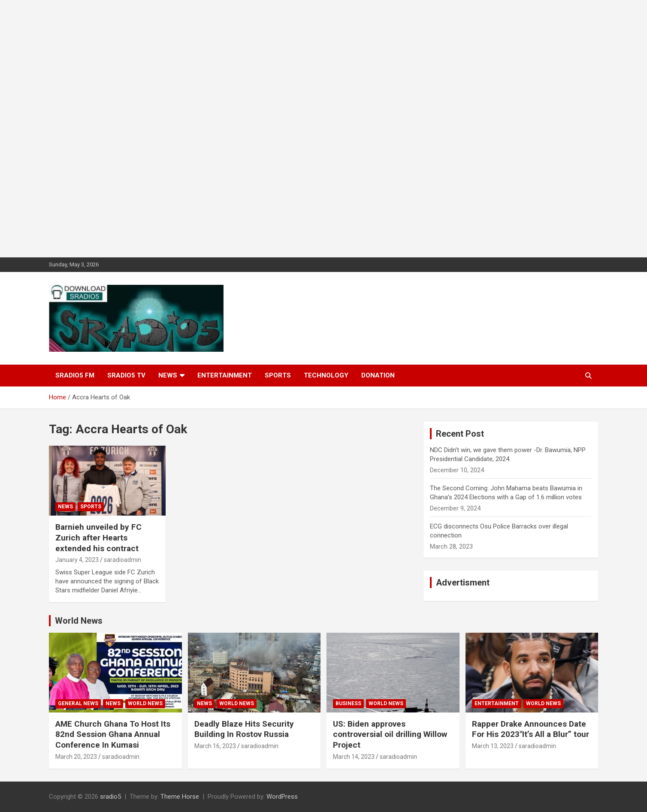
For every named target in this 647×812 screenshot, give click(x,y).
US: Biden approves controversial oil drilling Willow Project (390, 734)
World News (79, 621)
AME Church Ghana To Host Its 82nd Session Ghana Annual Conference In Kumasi (113, 734)
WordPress (282, 797)
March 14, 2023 (354, 757)
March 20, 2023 (76, 757)
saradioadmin (122, 560)
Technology (326, 375)
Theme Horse (180, 797)
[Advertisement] (257, 129)
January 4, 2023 (77, 560)
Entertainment (225, 375)
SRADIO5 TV (126, 375)
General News (78, 703)
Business (348, 703)
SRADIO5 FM (75, 375)
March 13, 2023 (493, 746)
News (168, 375)
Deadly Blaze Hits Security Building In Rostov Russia (244, 729)
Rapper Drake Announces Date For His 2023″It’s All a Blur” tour (531, 729)
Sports (278, 375)
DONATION (378, 375)
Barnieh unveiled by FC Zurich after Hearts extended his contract (98, 537)
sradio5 (110, 797)
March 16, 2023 (215, 746)
